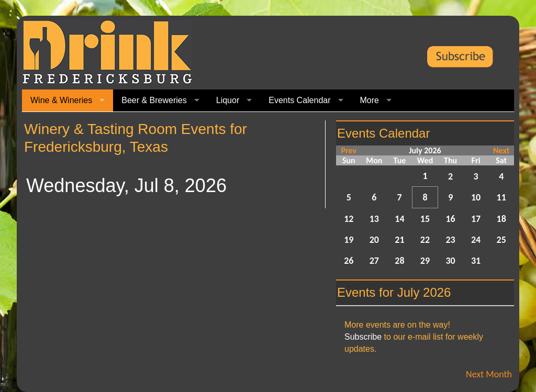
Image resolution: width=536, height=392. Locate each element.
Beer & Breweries (154, 100)
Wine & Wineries (61, 100)
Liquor (228, 100)
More (370, 100)
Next (501, 150)
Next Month (489, 374)
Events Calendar (299, 100)
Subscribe (363, 337)
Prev (349, 150)
